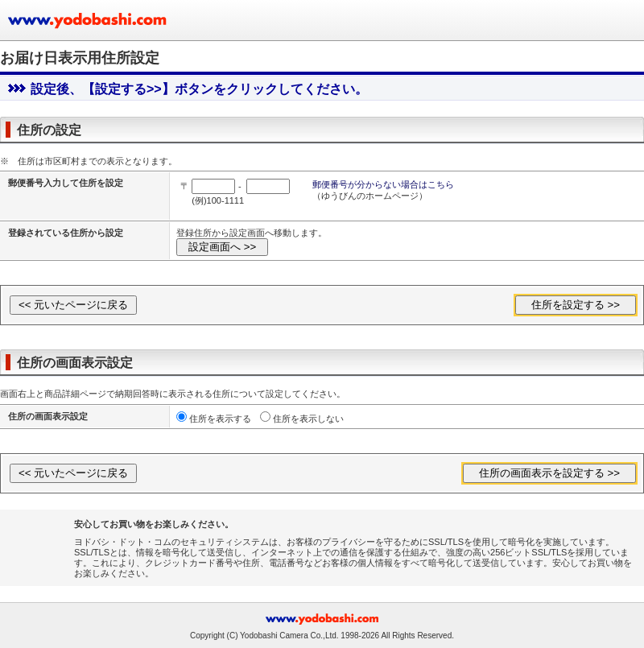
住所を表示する (220, 419)
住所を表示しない (308, 419)
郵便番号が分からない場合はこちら (383, 184)
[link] (42, 543)
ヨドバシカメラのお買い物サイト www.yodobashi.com (89, 20)
